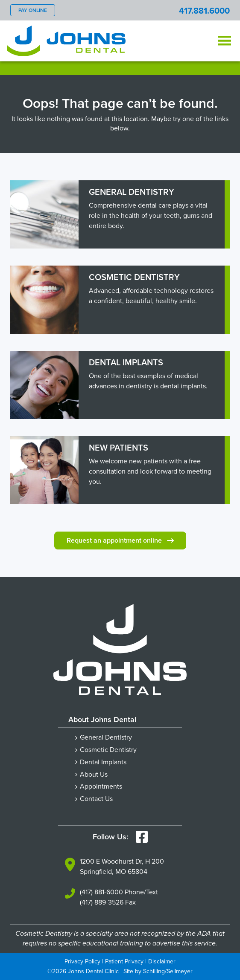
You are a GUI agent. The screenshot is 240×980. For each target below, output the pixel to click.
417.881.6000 (204, 10)
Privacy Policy (82, 961)
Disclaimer (162, 961)
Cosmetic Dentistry (108, 749)
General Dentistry (106, 737)
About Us (94, 774)
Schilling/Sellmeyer (168, 971)
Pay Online (33, 10)
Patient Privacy (124, 961)
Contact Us (96, 798)
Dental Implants (103, 762)
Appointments (101, 786)
